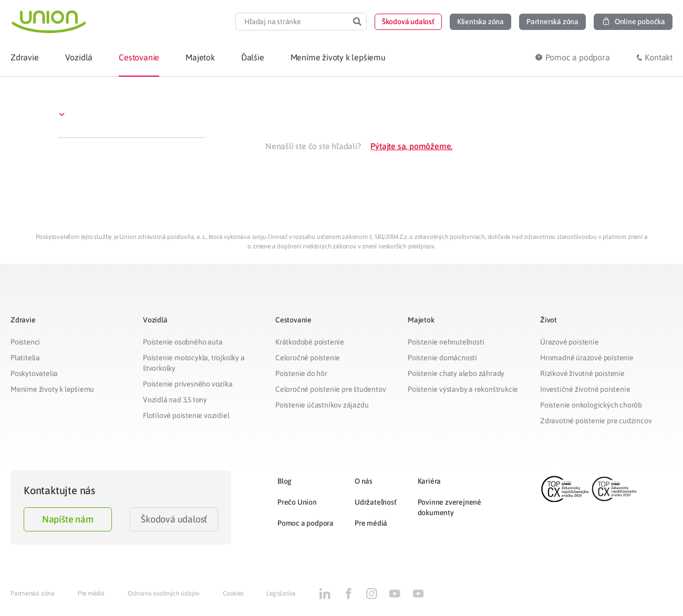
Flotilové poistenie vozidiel (186, 415)
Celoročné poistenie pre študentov (330, 389)
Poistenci (25, 342)
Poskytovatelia (34, 373)
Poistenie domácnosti (442, 358)
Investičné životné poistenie (585, 389)
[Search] (357, 22)
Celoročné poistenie (308, 358)
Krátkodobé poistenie (310, 342)
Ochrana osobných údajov (164, 593)
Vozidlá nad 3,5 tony (175, 400)
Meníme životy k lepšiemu (52, 389)
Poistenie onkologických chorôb (591, 405)
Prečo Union (297, 502)
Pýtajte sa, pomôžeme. (411, 146)
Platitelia (25, 358)
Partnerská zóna (33, 593)
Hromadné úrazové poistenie (587, 358)
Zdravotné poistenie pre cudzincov (596, 421)
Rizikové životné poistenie (582, 373)
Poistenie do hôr (301, 373)
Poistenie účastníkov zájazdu (322, 405)
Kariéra (430, 481)
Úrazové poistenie (570, 342)
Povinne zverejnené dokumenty (449, 507)
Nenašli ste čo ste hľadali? (313, 146)
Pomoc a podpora (306, 523)
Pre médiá (371, 523)
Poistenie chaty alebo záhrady (456, 373)
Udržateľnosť (376, 502)
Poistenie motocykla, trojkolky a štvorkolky (194, 363)
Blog (284, 481)
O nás (364, 481)
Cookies (233, 593)
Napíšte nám (68, 519)
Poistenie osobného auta (183, 342)
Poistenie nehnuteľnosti (446, 342)
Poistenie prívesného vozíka (188, 384)
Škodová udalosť (174, 519)
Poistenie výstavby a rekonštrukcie (463, 389)
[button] (408, 22)
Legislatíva (281, 593)
